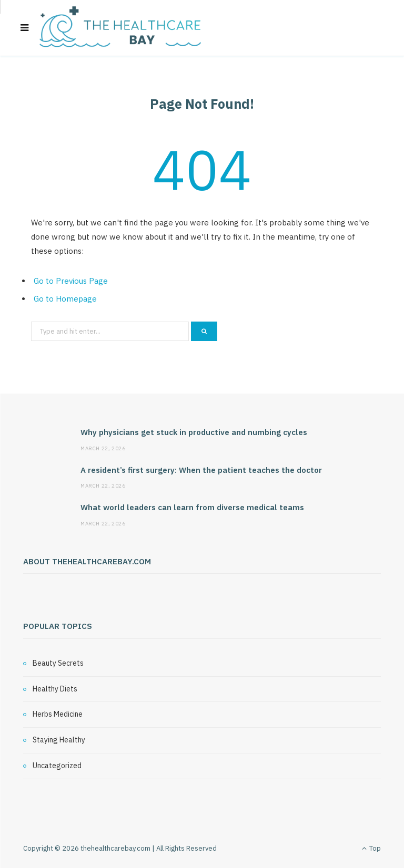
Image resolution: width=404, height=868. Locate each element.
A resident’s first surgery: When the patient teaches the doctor (201, 470)
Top (371, 848)
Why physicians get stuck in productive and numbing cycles (194, 432)
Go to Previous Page (71, 281)
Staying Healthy (59, 740)
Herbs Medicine (58, 714)
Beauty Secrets (58, 663)
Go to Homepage (65, 299)
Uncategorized (57, 766)
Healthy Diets (55, 689)
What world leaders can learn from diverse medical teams (192, 507)
